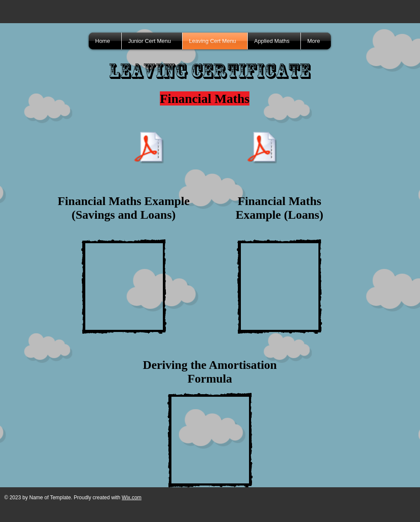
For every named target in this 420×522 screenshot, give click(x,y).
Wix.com (132, 498)
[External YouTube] (124, 287)
